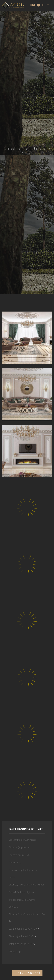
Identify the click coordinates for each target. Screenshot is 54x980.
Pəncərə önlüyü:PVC (19, 855)
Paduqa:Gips (15, 952)
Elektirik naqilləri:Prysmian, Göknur (23, 874)
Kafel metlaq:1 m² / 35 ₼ (22, 944)
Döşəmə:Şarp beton (19, 847)
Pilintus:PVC (15, 863)
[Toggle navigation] (48, 5)
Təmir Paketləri (36, 148)
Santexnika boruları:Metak (22, 840)
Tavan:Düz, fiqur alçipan (21, 892)
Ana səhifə (12, 148)
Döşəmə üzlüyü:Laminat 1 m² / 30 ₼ (27, 918)
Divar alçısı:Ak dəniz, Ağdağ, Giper (26, 885)
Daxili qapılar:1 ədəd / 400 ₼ (24, 929)
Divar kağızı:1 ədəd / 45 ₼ (22, 936)
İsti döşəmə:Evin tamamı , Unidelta (22, 903)
